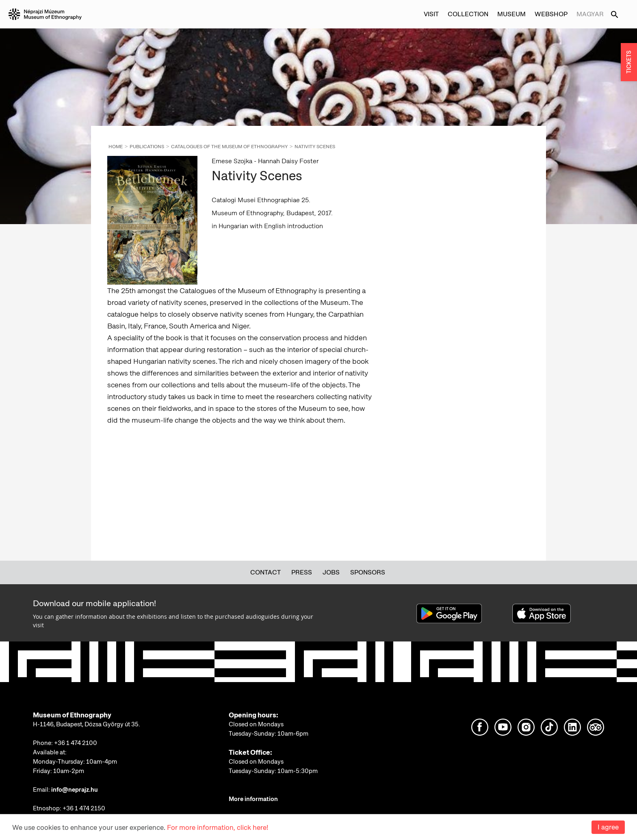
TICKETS (629, 62)
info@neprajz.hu (75, 790)
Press (302, 572)
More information (253, 799)
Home (116, 147)
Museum (511, 14)
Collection (468, 14)
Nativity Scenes (315, 147)
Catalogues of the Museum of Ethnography (229, 147)
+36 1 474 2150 (84, 808)
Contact (265, 572)
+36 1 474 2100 (76, 743)
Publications (147, 147)
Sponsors (368, 572)
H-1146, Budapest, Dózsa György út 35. (87, 724)
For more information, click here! (218, 827)
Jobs (331, 572)
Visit (431, 14)
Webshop (551, 14)
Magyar (590, 14)
